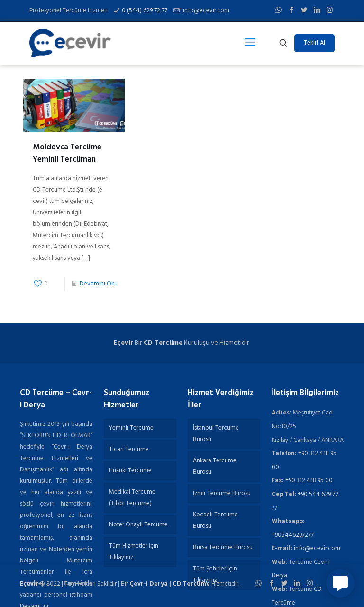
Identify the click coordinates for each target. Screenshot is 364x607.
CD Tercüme (163, 343)
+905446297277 (293, 535)
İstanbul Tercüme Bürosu (216, 434)
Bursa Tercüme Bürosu (223, 547)
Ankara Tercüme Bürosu (215, 466)
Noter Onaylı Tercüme (138, 525)
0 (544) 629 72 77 (145, 11)
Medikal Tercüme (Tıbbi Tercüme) (132, 498)
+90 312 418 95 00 (309, 481)
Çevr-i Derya (149, 584)
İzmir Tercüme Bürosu (222, 493)
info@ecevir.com (205, 11)
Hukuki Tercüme (130, 471)
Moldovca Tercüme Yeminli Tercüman (67, 153)
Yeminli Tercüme (131, 428)
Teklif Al (314, 43)
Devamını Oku (99, 284)
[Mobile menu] (250, 43)
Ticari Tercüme (129, 449)
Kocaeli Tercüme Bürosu (215, 520)
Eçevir (29, 584)
